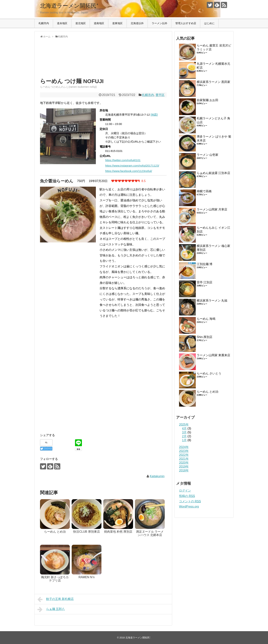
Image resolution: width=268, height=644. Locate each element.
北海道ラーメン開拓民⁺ (69, 6)
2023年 (184, 451)
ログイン (185, 491)
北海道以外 (137, 23)
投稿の (187, 496)
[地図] (154, 115)
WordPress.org (189, 507)
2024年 (184, 447)
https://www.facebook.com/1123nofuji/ (129, 171)
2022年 (184, 455)
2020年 (184, 463)
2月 (184, 436)
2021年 (184, 459)
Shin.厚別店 (205, 337)
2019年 (184, 467)
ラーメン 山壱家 (208, 155)
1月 (184, 440)
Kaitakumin (157, 476)
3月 (184, 432)
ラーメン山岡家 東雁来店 (213, 355)
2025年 (184, 425)
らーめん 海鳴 (206, 319)
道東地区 (117, 23)
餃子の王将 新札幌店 (56, 599)
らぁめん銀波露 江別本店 (213, 173)
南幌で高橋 (204, 191)
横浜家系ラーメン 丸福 (212, 301)
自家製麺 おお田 (208, 100)
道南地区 (99, 23)
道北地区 (81, 23)
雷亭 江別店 (205, 282)
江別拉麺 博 (205, 264)
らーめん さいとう (209, 373)
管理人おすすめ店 (186, 23)
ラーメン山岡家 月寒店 (212, 209)
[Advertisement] (70, 61)
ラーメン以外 (159, 23)
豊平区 (160, 95)
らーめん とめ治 (208, 392)
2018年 (184, 470)
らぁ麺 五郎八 (51, 609)
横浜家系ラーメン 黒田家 (213, 82)
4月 (184, 428)
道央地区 (62, 23)
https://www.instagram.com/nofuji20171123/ (132, 166)
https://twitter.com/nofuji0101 (123, 160)
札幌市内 (44, 23)
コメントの (190, 501)
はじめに (209, 23)
